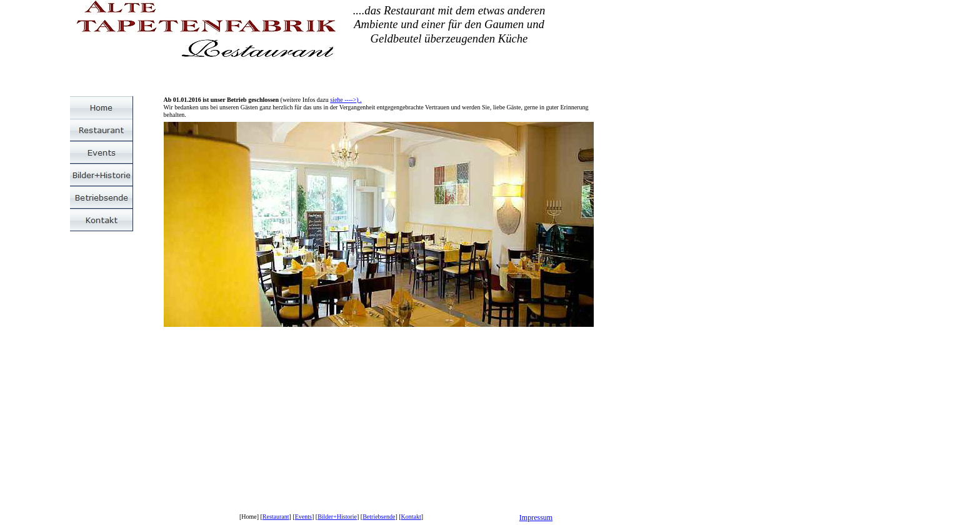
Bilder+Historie (337, 517)
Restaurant (276, 517)
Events (303, 517)
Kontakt (411, 517)
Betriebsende (379, 517)
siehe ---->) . (346, 100)
